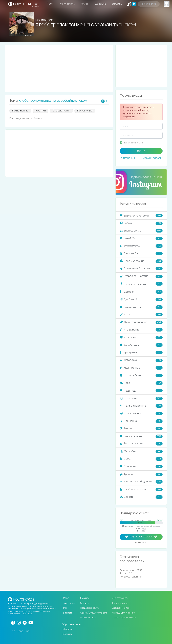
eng (21, 631)
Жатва (141, 315)
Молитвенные (141, 368)
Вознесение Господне (141, 269)
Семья (141, 459)
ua (28, 631)
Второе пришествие (141, 276)
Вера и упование (141, 261)
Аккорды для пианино (123, 613)
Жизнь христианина (141, 322)
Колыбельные (141, 345)
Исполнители (68, 4)
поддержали (141, 543)
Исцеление (141, 337)
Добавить (101, 4)
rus (14, 631)
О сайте (85, 603)
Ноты (64, 608)
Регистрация (127, 158)
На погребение (141, 375)
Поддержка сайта (90, 608)
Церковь (141, 497)
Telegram (67, 634)
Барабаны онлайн (122, 608)
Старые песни (61, 111)
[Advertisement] (59, 69)
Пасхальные (141, 398)
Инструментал (141, 330)
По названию (20, 111)
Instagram (67, 629)
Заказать (117, 4)
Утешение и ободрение (141, 482)
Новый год (141, 391)
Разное (141, 429)
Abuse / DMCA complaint (93, 613)
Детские (141, 292)
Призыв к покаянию (141, 406)
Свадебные (141, 451)
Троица (141, 474)
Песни (51, 4)
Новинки (41, 111)
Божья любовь (141, 246)
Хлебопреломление (141, 489)
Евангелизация (141, 307)
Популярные (85, 111)
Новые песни (68, 603)
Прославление (141, 414)
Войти (141, 151)
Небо (141, 383)
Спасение (141, 467)
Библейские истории (141, 215)
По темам (67, 613)
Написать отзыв (88, 618)
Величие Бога (141, 254)
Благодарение (141, 231)
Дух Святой (141, 300)
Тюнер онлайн (120, 603)
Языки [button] (85, 4)
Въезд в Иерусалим (141, 284)
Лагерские (141, 360)
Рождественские (141, 436)
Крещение (141, 353)
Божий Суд (141, 238)
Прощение (141, 421)
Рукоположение (141, 444)
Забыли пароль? (153, 158)
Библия (141, 223)
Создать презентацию (124, 618)
